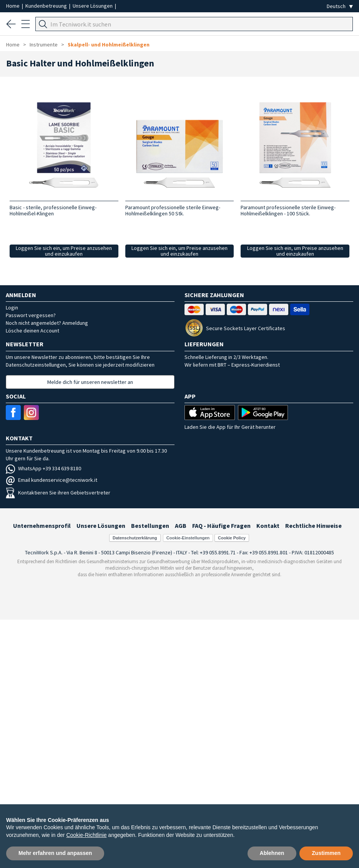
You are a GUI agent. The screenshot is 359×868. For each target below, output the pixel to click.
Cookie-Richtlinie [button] (86, 835)
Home (13, 6)
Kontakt (268, 526)
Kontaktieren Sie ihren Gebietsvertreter (58, 493)
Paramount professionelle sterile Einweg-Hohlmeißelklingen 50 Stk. (173, 210)
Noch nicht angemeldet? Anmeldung (47, 323)
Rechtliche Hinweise (313, 526)
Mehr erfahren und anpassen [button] (55, 853)
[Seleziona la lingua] (340, 6)
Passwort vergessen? (31, 315)
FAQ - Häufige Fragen (221, 526)
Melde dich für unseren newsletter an (90, 382)
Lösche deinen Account (32, 331)
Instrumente (44, 45)
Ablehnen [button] (272, 853)
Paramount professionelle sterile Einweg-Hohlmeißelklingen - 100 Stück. (288, 210)
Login (12, 308)
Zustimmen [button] (326, 853)
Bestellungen (150, 526)
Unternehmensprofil (42, 526)
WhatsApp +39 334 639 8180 (43, 468)
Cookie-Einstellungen (188, 538)
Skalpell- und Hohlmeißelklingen (109, 45)
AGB (181, 526)
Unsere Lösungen (93, 6)
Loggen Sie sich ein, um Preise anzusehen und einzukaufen (64, 251)
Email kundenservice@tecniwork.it (52, 480)
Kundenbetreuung (47, 6)
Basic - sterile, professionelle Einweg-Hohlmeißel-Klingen (53, 210)
